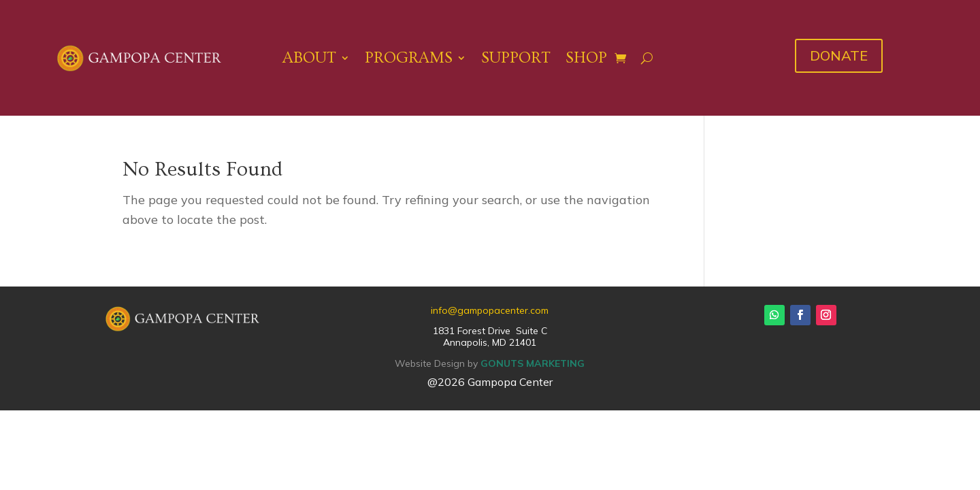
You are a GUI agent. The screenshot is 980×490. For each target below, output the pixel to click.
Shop (586, 58)
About (309, 58)
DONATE (839, 55)
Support (516, 58)
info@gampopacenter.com (490, 310)
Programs (409, 58)
